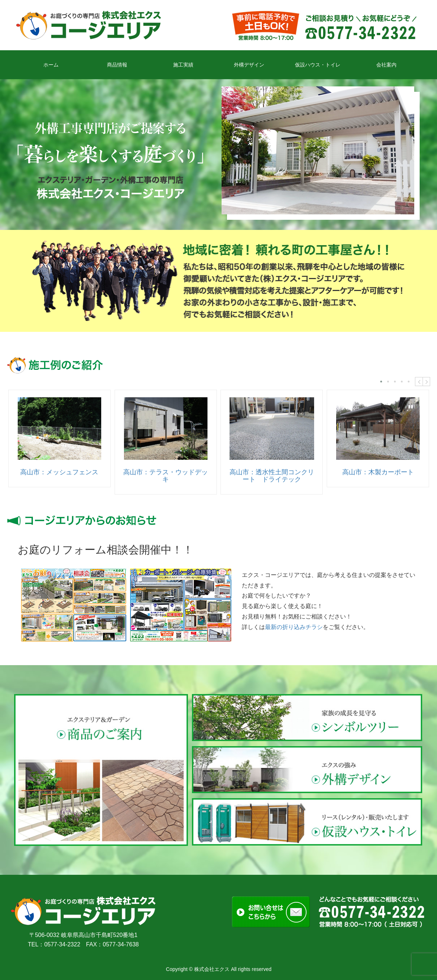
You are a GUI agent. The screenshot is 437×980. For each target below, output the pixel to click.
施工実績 (183, 65)
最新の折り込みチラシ (294, 627)
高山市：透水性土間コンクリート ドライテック (272, 476)
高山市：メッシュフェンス (59, 472)
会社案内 (386, 65)
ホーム (51, 65)
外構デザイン (249, 65)
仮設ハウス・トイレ (318, 65)
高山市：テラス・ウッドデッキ (166, 476)
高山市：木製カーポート (378, 472)
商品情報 (117, 65)
